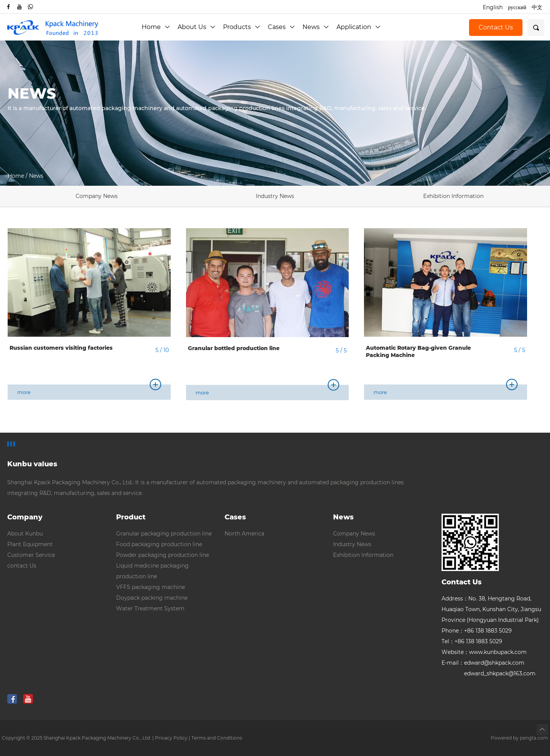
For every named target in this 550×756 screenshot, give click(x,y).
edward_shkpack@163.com (489, 673)
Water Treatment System (150, 608)
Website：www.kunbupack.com (484, 652)
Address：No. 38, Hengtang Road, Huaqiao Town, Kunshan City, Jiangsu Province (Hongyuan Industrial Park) (491, 609)
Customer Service (31, 555)
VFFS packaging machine (150, 587)
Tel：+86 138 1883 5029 (472, 641)
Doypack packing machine (152, 598)
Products (242, 27)
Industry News (275, 196)
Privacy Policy (171, 738)
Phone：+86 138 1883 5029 (477, 631)
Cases (281, 27)
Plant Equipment (30, 544)
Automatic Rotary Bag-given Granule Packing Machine (418, 352)
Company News (97, 196)
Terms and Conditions (217, 738)
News (316, 27)
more (89, 390)
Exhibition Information (453, 196)
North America (244, 534)
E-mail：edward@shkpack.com (483, 663)
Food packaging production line (159, 544)
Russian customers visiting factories (61, 348)
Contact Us (496, 27)
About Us (197, 27)
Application (358, 27)
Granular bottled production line (234, 348)
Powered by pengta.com (519, 738)
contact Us (22, 566)
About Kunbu (25, 534)
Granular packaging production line (164, 534)
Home (156, 27)
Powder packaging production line (163, 555)
